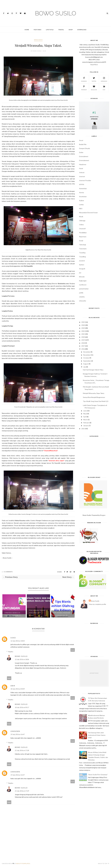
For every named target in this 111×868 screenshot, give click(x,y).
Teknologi (82, 245)
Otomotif (82, 229)
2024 (83, 325)
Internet (82, 176)
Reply (73, 650)
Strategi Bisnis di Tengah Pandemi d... (13, 614)
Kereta (82, 192)
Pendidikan (83, 233)
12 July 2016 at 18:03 (18, 641)
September (87, 361)
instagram (104, 79)
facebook (84, 79)
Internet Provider (85, 180)
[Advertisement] (94, 458)
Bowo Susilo (21, 656)
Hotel (81, 168)
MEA (81, 209)
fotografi (82, 269)
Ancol (81, 140)
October (86, 358)
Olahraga (82, 221)
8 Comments (8, 572)
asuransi (82, 261)
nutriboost (83, 285)
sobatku (82, 297)
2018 (83, 343)
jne (80, 273)
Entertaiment (84, 156)
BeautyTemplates (23, 864)
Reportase (83, 237)
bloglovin (94, 88)
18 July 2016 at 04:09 (18, 689)
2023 (83, 328)
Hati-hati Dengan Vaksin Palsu (93, 370)
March (85, 420)
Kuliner (82, 201)
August (86, 364)
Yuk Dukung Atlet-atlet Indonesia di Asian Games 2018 (97, 735)
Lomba (81, 205)
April (85, 417)
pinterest (84, 88)
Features (38, 30)
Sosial (81, 241)
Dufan (81, 152)
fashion (82, 265)
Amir (13, 686)
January (86, 426)
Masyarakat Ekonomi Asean (88, 213)
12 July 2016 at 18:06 (22, 659)
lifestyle (82, 277)
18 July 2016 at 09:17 (22, 707)
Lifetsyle (50, 30)
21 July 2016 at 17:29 (22, 791)
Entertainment (84, 160)
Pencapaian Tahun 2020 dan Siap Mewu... (37, 613)
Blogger (103, 515)
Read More (94, 65)
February (86, 423)
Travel (61, 30)
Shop (71, 30)
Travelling (82, 257)
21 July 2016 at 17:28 (22, 750)
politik (81, 293)
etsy (104, 88)
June (85, 411)
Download (82, 30)
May (85, 414)
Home (27, 30)
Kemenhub (83, 188)
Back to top (104, 864)
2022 (83, 331)
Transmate (83, 249)
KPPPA (82, 184)
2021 (83, 334)
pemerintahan (84, 289)
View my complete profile (97, 604)
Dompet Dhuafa (84, 148)
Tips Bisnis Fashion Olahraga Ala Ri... (62, 614)
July (85, 367)
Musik (81, 217)
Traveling (82, 253)
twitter (94, 79)
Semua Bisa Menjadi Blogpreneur (94, 397)
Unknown (15, 731)
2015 (83, 429)
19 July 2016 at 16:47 (18, 734)
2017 (83, 346)
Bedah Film (83, 144)
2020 (83, 337)
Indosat (82, 172)
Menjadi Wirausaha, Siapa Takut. (94, 393)
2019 (83, 340)
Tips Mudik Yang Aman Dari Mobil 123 (96, 401)
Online (81, 225)
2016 (83, 349)
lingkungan (83, 281)
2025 (83, 322)
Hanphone (83, 164)
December (87, 352)
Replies (11, 652)
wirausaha (38, 40)
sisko (13, 638)
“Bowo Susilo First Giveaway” (98, 775)
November (87, 355)
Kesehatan (83, 196)
